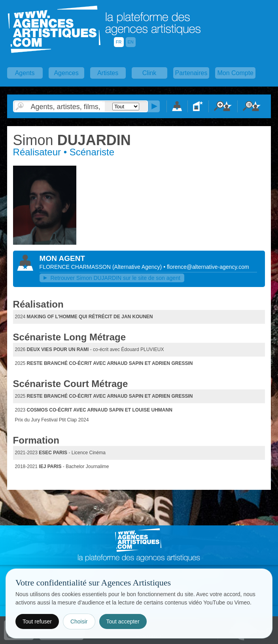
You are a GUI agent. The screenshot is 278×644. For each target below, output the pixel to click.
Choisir (79, 621)
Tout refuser (37, 621)
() (138, 267)
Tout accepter (123, 621)
